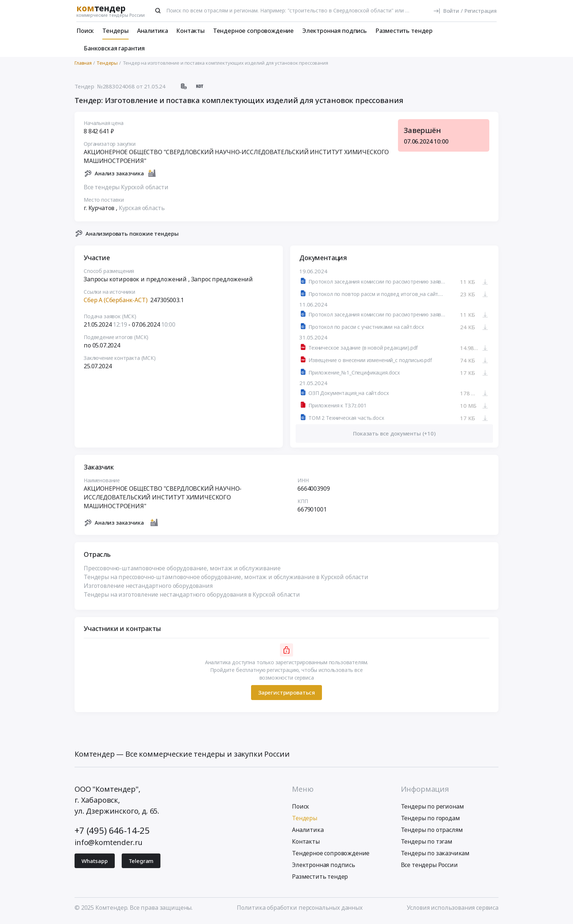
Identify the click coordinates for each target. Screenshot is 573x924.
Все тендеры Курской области (126, 190)
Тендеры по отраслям (432, 833)
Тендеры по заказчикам (435, 856)
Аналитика (153, 31)
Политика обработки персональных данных (300, 910)
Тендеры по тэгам (427, 844)
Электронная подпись (335, 31)
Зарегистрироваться (286, 696)
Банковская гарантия (114, 48)
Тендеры (115, 31)
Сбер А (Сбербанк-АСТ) (116, 303)
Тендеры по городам (430, 821)
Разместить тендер (404, 31)
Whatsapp (95, 864)
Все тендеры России (429, 868)
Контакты (190, 31)
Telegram (141, 864)
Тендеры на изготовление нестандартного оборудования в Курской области (192, 597)
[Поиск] (158, 11)
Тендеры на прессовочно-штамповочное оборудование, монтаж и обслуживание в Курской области (226, 580)
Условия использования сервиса (453, 910)
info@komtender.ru (109, 845)
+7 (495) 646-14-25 (112, 833)
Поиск (85, 31)
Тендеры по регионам (432, 809)
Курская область (142, 211)
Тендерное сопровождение (253, 31)
